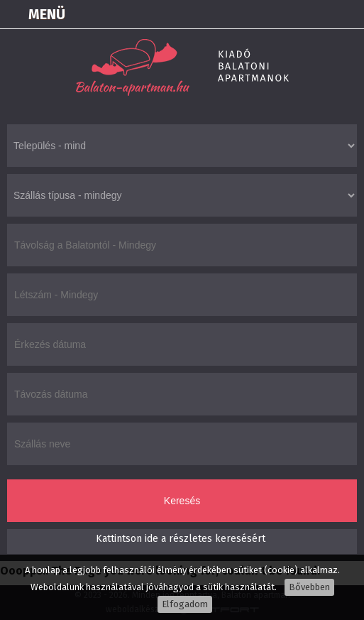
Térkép (276, 14)
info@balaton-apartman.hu (347, 14)
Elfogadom (185, 604)
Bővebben (309, 587)
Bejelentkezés (241, 14)
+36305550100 (311, 14)
